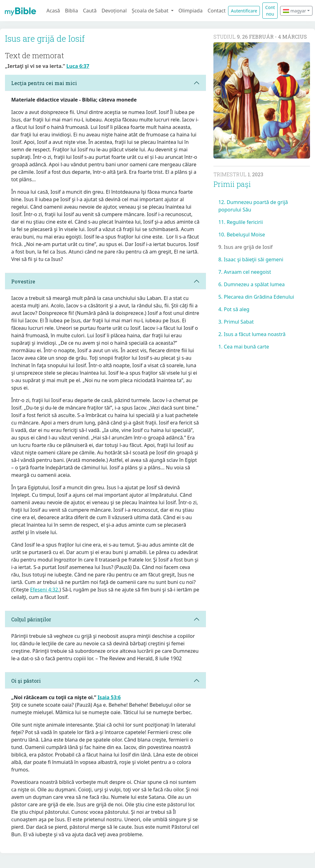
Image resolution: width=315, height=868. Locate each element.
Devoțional (114, 11)
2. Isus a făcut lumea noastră (252, 334)
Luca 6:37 (78, 66)
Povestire (23, 281)
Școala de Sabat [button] (151, 11)
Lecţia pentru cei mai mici (44, 83)
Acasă (53, 11)
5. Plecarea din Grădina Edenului (256, 297)
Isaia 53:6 (109, 697)
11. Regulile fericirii (241, 222)
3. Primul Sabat (236, 322)
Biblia (72, 11)
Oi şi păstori (26, 681)
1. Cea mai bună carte (244, 347)
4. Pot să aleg (234, 309)
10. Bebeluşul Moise (242, 235)
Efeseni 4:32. (45, 590)
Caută (90, 11)
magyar (294, 11)
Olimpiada (191, 11)
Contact (217, 11)
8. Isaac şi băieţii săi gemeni (251, 259)
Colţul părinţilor (31, 619)
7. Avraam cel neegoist (245, 272)
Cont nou (270, 11)
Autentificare (244, 11)
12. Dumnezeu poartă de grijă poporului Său (253, 206)
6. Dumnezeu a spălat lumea (252, 284)
